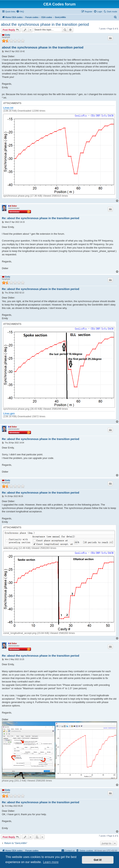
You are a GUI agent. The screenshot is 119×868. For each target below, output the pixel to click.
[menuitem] (20, 12)
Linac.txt (8, 108)
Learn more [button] (51, 862)
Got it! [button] (98, 860)
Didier (14, 206)
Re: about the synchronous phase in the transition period (40, 218)
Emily (8, 35)
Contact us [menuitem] (68, 850)
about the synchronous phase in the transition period (45, 24)
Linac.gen (9, 413)
